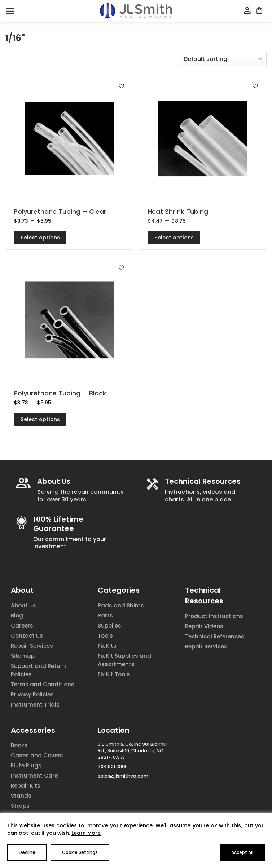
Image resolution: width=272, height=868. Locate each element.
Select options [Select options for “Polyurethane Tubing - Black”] (40, 419)
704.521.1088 (112, 767)
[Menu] (10, 11)
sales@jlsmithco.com (123, 776)
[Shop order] (223, 59)
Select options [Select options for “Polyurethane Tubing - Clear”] (40, 238)
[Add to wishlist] (121, 86)
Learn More (86, 833)
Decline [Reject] (27, 852)
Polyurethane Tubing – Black (60, 393)
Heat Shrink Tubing (178, 211)
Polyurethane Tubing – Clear (60, 211)
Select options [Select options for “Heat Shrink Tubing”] (174, 238)
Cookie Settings (80, 852)
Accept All (242, 852)
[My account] (247, 11)
